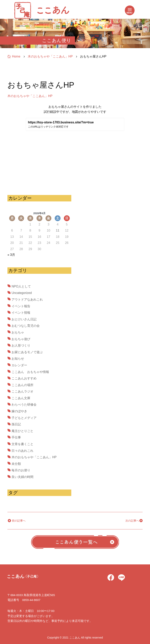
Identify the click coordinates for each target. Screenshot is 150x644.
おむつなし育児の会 (26, 326)
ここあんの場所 (22, 385)
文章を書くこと (22, 444)
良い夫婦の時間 (22, 477)
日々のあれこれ (22, 451)
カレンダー (19, 365)
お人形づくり (21, 345)
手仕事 (16, 437)
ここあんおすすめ (24, 378)
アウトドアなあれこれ (27, 300)
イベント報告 (21, 306)
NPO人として (21, 286)
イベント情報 (21, 313)
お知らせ (18, 359)
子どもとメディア (24, 418)
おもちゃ (18, 332)
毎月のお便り (21, 470)
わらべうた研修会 (24, 405)
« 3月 (11, 255)
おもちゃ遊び (21, 339)
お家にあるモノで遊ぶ (27, 352)
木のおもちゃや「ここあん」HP (30, 96)
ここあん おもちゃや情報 (30, 372)
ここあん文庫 (21, 398)
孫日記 (16, 424)
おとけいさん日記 (24, 319)
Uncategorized (22, 293)
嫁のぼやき (19, 411)
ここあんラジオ (22, 391)
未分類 (16, 464)
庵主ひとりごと (22, 431)
